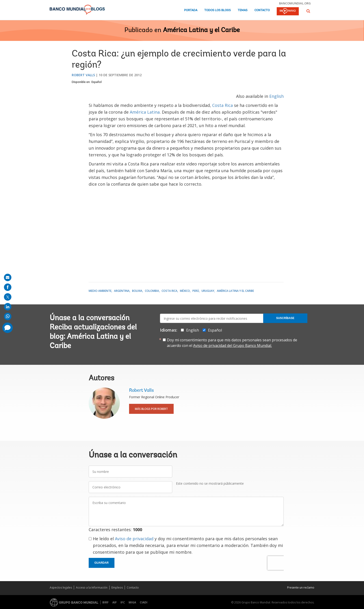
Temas (243, 10)
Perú (196, 291)
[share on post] (8, 297)
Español (97, 82)
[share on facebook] (8, 287)
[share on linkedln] (8, 307)
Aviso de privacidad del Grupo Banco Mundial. (232, 346)
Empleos (117, 588)
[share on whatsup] (8, 316)
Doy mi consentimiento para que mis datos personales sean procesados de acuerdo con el (232, 343)
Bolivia (137, 291)
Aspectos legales (61, 588)
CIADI (144, 602)
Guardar (102, 563)
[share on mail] (8, 277)
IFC (123, 602)
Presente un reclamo (301, 588)
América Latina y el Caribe (201, 30)
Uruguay (208, 291)
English (276, 96)
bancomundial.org (295, 3)
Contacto (262, 10)
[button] (308, 11)
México (185, 291)
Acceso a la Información (92, 588)
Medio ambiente (100, 291)
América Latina (145, 112)
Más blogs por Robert (151, 409)
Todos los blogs (218, 10)
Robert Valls (83, 75)
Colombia (152, 291)
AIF (115, 602)
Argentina (122, 291)
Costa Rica (223, 105)
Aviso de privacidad (134, 539)
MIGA (132, 602)
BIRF (106, 602)
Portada (191, 10)
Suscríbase (285, 318)
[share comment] (8, 328)
